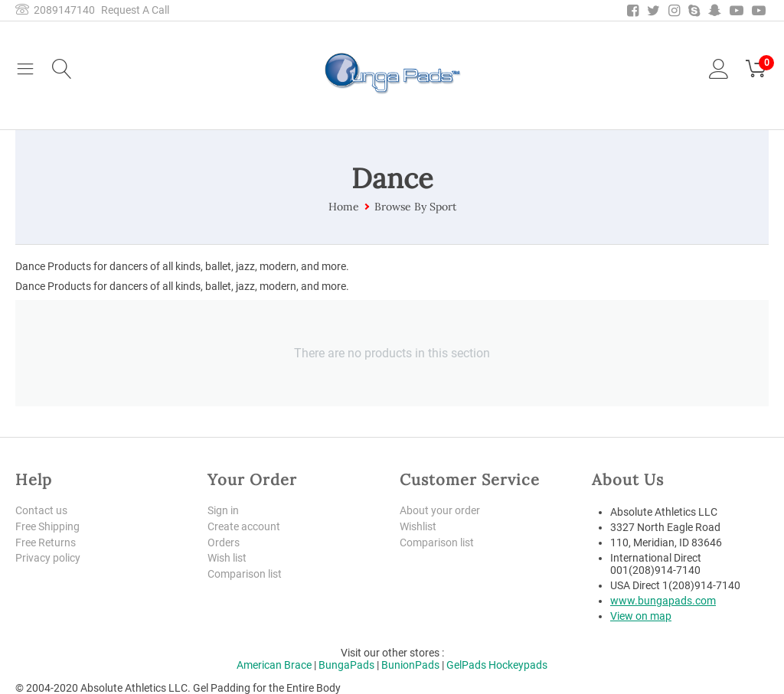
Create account (244, 526)
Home (344, 207)
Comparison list (245, 574)
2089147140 (55, 10)
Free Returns (46, 542)
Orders (224, 542)
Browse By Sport (415, 207)
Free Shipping (47, 526)
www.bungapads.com (663, 601)
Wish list (227, 559)
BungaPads (346, 665)
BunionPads (410, 665)
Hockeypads (518, 665)
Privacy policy (48, 559)
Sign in (223, 510)
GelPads (466, 665)
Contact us (41, 510)
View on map (641, 616)
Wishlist (418, 526)
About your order (440, 510)
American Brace (274, 665)
